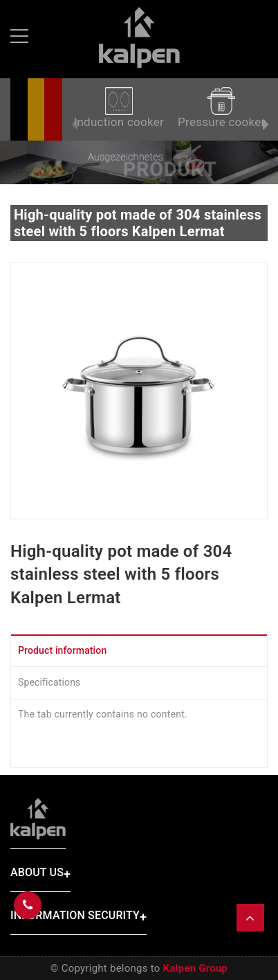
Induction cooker (119, 108)
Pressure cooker (221, 108)
